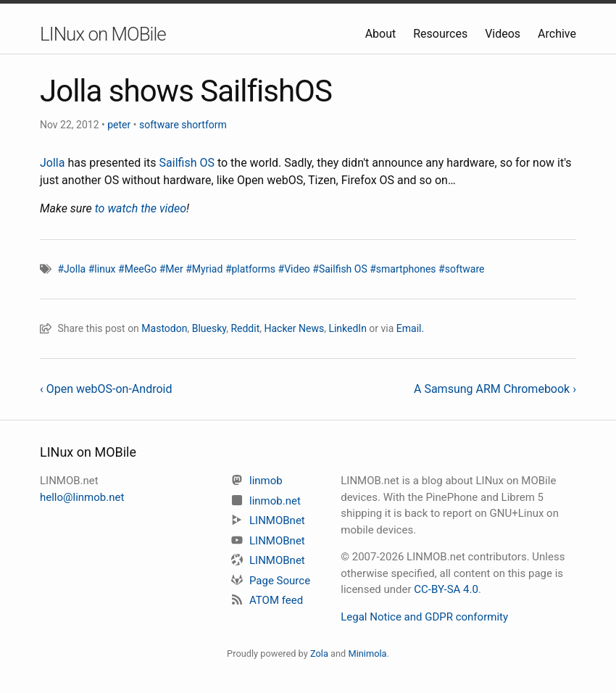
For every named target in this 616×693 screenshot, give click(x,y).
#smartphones (403, 269)
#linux (102, 269)
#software (461, 269)
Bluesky (209, 328)
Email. (410, 328)
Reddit (245, 328)
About (382, 34)
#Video (294, 269)
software (159, 125)
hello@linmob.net (82, 497)
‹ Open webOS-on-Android (106, 389)
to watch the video (141, 208)
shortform (204, 125)
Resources (442, 34)
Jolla (52, 163)
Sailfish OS (187, 163)
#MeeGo (137, 269)
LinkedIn (347, 328)
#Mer (171, 269)
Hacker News (294, 328)
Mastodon (164, 328)
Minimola (367, 653)
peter (119, 125)
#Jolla (71, 269)
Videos (504, 34)
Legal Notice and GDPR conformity (424, 617)
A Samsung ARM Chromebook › (495, 389)
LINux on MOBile (103, 34)
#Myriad (204, 269)
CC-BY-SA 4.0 (446, 589)
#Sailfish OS (340, 269)
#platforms (250, 269)
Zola (319, 653)
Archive (557, 34)
